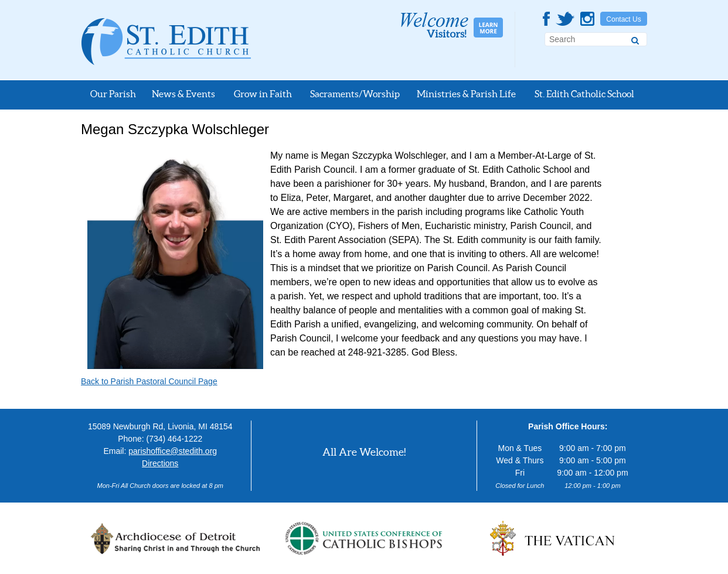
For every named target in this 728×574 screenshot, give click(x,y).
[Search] (635, 39)
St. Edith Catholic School (584, 94)
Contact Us (623, 19)
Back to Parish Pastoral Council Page (149, 381)
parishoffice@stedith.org (173, 451)
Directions (160, 463)
